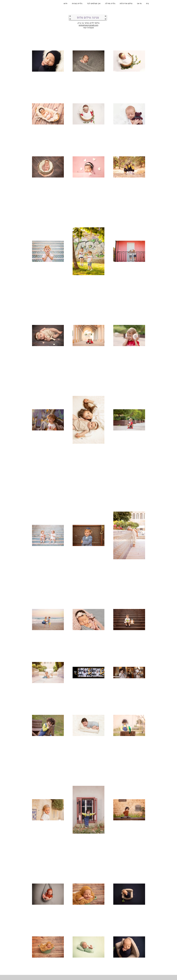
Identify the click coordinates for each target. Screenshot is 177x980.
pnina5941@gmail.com (88, 25)
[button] (88, 18)
